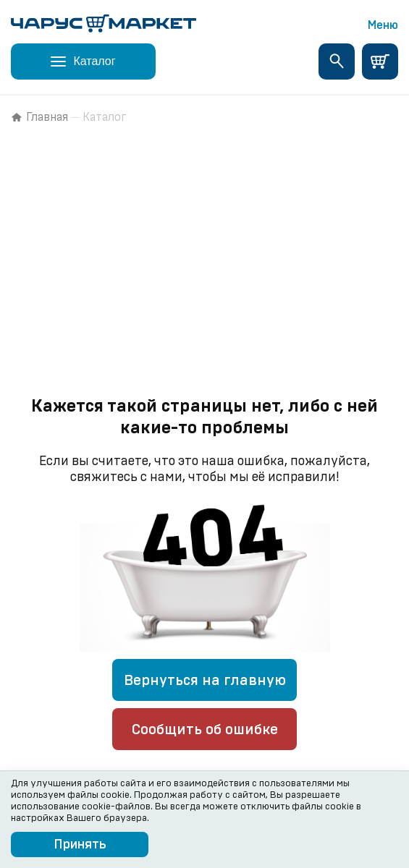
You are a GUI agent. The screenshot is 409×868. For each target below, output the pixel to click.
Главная (39, 117)
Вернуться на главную (205, 681)
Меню (383, 25)
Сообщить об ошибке (205, 730)
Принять (80, 845)
